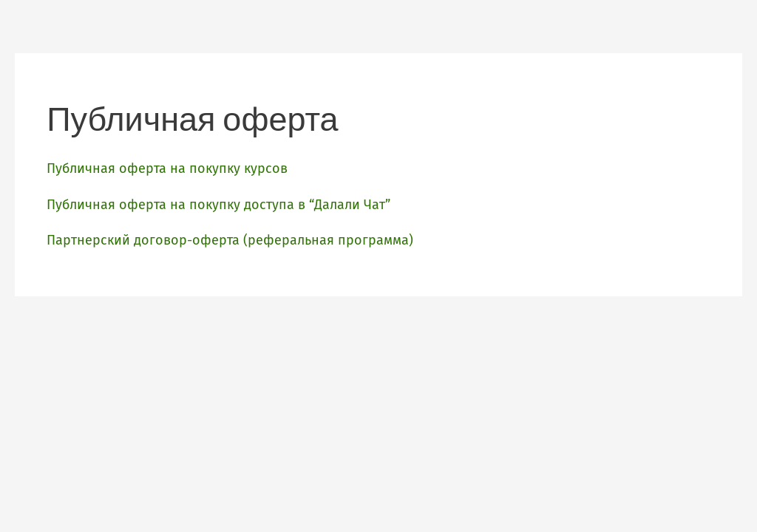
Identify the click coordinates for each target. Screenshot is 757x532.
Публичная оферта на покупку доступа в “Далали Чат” (218, 205)
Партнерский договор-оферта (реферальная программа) (230, 240)
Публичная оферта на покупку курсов (167, 168)
